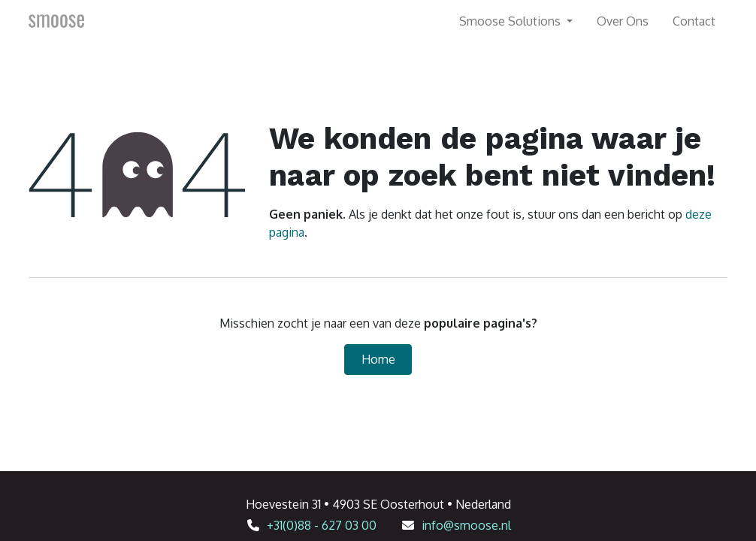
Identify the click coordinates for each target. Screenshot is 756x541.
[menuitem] (623, 21)
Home (378, 359)
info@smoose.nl (466, 525)
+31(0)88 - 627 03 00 (322, 525)
